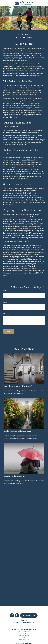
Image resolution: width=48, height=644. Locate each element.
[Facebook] (12, 615)
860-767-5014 (24, 635)
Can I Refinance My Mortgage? (18, 386)
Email (5, 302)
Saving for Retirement (14, 476)
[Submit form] (9, 331)
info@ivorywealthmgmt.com (24, 622)
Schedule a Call (29, 615)
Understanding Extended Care (17, 431)
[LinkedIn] (17, 615)
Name (5, 291)
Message (7, 314)
